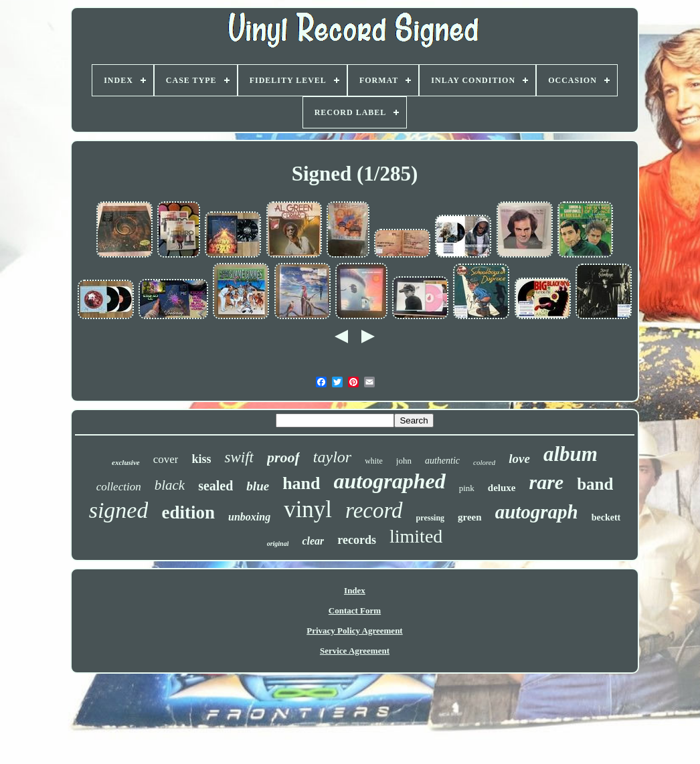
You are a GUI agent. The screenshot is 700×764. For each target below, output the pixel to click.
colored (484, 462)
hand (301, 483)
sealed (215, 486)
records (357, 540)
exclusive (126, 462)
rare (546, 482)
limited (416, 536)
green (470, 517)
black (170, 485)
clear (313, 541)
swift (239, 457)
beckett (606, 517)
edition (188, 512)
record (374, 510)
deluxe (502, 488)
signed (119, 510)
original (278, 544)
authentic (442, 461)
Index (355, 590)
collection (119, 487)
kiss (201, 459)
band (595, 484)
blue (258, 486)
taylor (332, 457)
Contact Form (355, 610)
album (571, 454)
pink (467, 488)
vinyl (308, 509)
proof (283, 457)
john (404, 461)
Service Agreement (355, 651)
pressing (430, 518)
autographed (390, 481)
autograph (537, 512)
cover (166, 459)
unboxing (249, 517)
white (374, 461)
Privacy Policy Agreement (354, 631)
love (519, 459)
